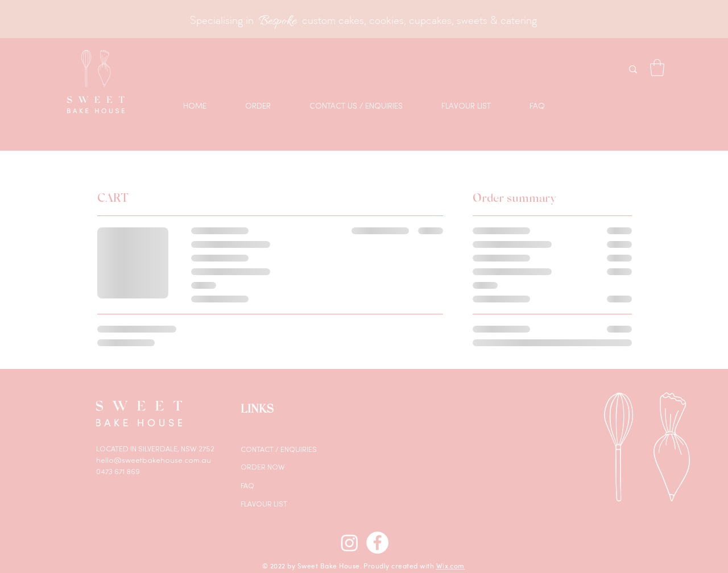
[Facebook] (377, 543)
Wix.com (450, 566)
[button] (657, 68)
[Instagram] (349, 543)
